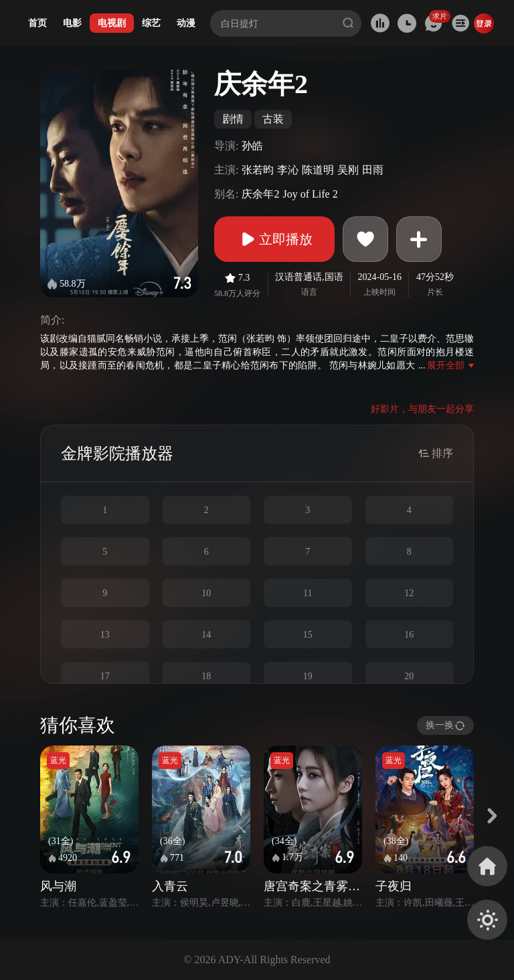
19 (308, 676)
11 (308, 593)
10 (206, 593)
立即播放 (274, 239)
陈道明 (318, 170)
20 (409, 676)
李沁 (288, 170)
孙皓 (252, 146)
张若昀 (258, 170)
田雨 (373, 170)
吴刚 (348, 170)
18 (206, 676)
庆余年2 (260, 194)
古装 (273, 119)
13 (105, 635)
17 (105, 676)
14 (206, 635)
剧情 (233, 119)
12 (409, 593)
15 (308, 635)
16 (409, 635)
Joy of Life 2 (310, 194)
